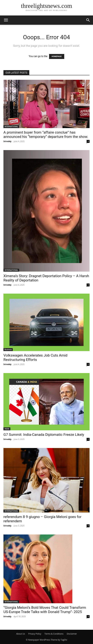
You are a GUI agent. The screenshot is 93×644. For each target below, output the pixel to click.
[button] (6, 20)
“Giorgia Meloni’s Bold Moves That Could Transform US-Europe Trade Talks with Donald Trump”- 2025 (45, 610)
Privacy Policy (35, 634)
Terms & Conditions (54, 634)
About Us (21, 634)
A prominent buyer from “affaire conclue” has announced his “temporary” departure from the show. (46, 135)
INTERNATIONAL (11, 127)
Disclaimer (72, 634)
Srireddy (7, 141)
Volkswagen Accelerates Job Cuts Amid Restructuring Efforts (35, 358)
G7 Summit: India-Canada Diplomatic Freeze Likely (44, 435)
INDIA (7, 429)
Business (8, 350)
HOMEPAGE (57, 56)
